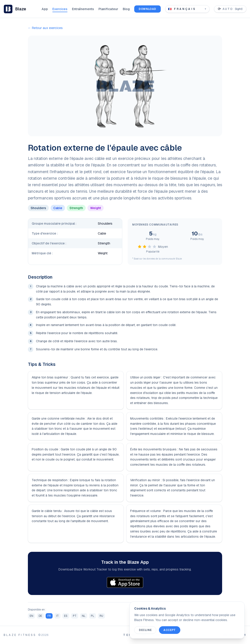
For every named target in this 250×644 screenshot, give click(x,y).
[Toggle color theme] (230, 9)
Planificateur (108, 9)
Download (147, 9)
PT (75, 616)
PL (93, 616)
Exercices (60, 9)
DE (40, 616)
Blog (126, 9)
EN (31, 616)
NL (84, 616)
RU (101, 616)
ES (66, 616)
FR (49, 616)
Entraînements (83, 9)
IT (57, 616)
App (45, 9)
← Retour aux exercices (45, 28)
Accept (170, 630)
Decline (145, 630)
